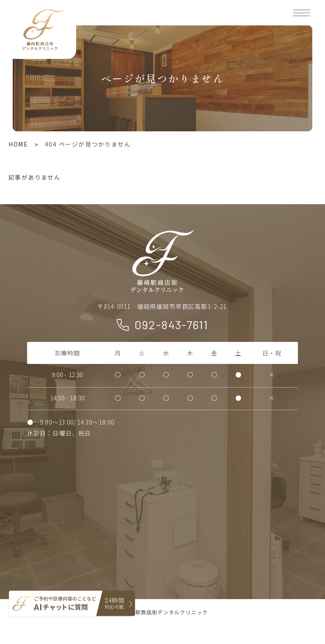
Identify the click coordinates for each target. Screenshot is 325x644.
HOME (18, 144)
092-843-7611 (172, 325)
